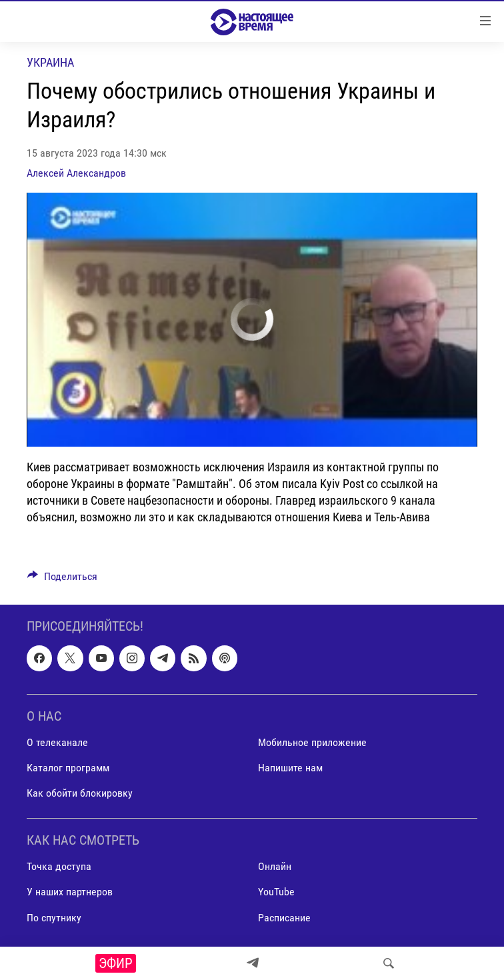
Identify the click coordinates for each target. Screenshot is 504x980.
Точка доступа (59, 867)
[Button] (62, 580)
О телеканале (57, 742)
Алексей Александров (76, 173)
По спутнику (54, 918)
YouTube (276, 892)
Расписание (284, 918)
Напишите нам (290, 768)
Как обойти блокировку (80, 793)
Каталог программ (68, 768)
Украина (50, 62)
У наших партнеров (70, 892)
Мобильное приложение (312, 742)
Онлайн (275, 867)
